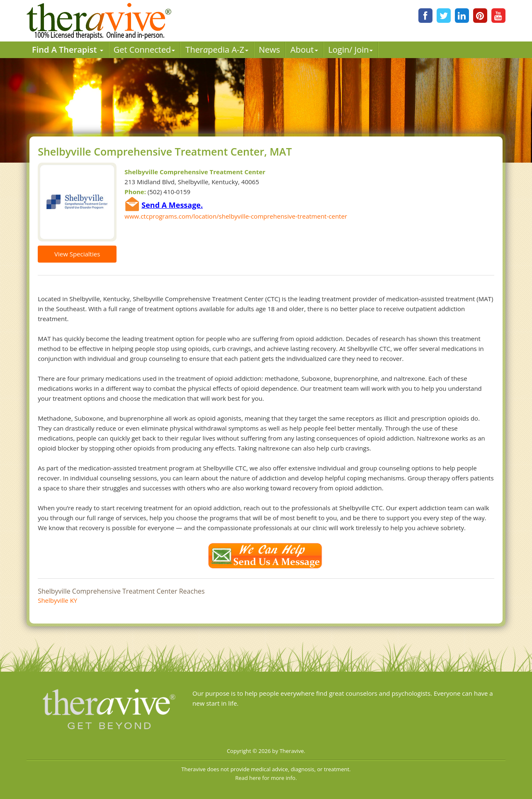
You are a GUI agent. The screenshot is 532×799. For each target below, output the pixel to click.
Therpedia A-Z (217, 50)
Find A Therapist (68, 50)
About (304, 50)
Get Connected (145, 50)
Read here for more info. (266, 778)
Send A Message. (172, 205)
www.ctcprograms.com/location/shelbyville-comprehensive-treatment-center (236, 216)
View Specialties (77, 254)
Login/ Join (351, 50)
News (269, 50)
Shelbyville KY (57, 600)
